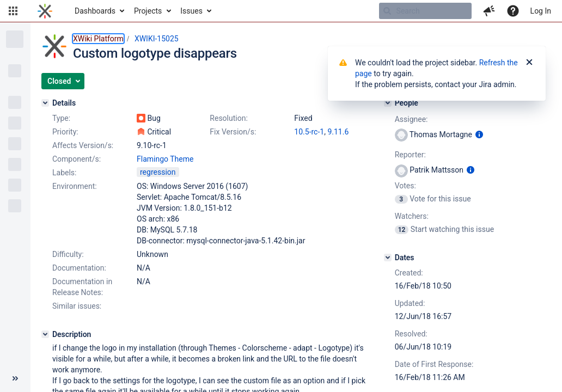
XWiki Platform (98, 39)
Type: (61, 118)
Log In (541, 11)
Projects (148, 11)
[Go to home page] (45, 11)
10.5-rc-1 (309, 132)
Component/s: (77, 159)
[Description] (45, 334)
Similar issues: (77, 306)
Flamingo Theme (165, 159)
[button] (13, 11)
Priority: (65, 132)
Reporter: (410, 155)
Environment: (75, 186)
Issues (191, 11)
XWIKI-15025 (157, 39)
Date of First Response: (434, 364)
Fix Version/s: (233, 132)
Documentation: (79, 268)
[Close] (529, 63)
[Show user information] (479, 134)
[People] (388, 103)
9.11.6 (338, 132)
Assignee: (411, 119)
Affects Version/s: (83, 145)
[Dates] (388, 258)
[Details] (45, 103)
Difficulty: (68, 254)
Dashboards (95, 11)
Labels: (64, 173)
